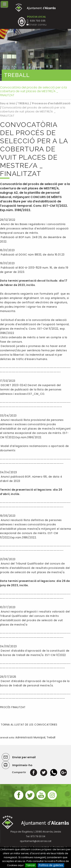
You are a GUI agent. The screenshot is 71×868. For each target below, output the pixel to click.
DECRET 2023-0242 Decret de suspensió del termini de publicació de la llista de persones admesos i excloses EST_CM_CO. (31, 390)
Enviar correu (38, 25)
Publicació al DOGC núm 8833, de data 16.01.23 (32, 255)
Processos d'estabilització (51, 103)
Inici (12, 103)
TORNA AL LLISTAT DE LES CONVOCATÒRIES (29, 725)
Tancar (31, 865)
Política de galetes (51, 865)
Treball (51, 738)
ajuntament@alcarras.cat (36, 841)
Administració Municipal (30, 738)
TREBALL (24, 103)
